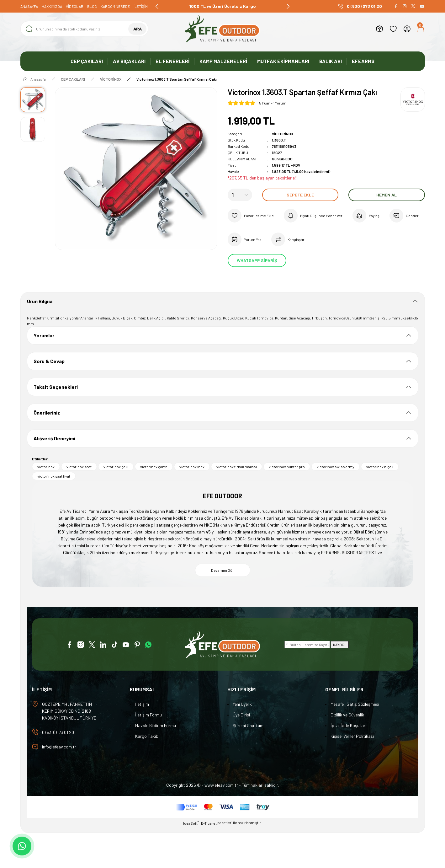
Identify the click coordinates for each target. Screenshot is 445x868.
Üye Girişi (241, 715)
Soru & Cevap (49, 361)
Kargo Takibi (147, 736)
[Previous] (157, 6)
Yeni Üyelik (242, 704)
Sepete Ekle (300, 195)
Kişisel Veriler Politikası (352, 736)
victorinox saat (79, 467)
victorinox (46, 467)
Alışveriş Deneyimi (54, 438)
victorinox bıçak (380, 467)
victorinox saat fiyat (54, 476)
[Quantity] (240, 195)
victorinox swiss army (336, 467)
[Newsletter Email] (307, 645)
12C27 (277, 153)
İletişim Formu (148, 715)
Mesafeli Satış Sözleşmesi (355, 704)
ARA (138, 29)
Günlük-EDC (282, 159)
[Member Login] (407, 29)
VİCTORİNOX (283, 134)
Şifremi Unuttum (248, 725)
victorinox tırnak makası (237, 467)
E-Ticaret (209, 823)
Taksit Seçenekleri (56, 387)
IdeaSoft (191, 823)
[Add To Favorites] (251, 216)
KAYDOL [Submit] (340, 645)
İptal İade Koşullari (348, 725)
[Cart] (421, 29)
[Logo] (222, 29)
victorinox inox (192, 467)
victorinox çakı (116, 467)
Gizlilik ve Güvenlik (347, 715)
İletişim (142, 704)
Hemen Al (387, 195)
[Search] (85, 29)
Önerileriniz (47, 413)
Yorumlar (44, 335)
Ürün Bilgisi (40, 301)
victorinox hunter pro (287, 467)
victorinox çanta (154, 467)
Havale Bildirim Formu (156, 725)
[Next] (288, 6)
